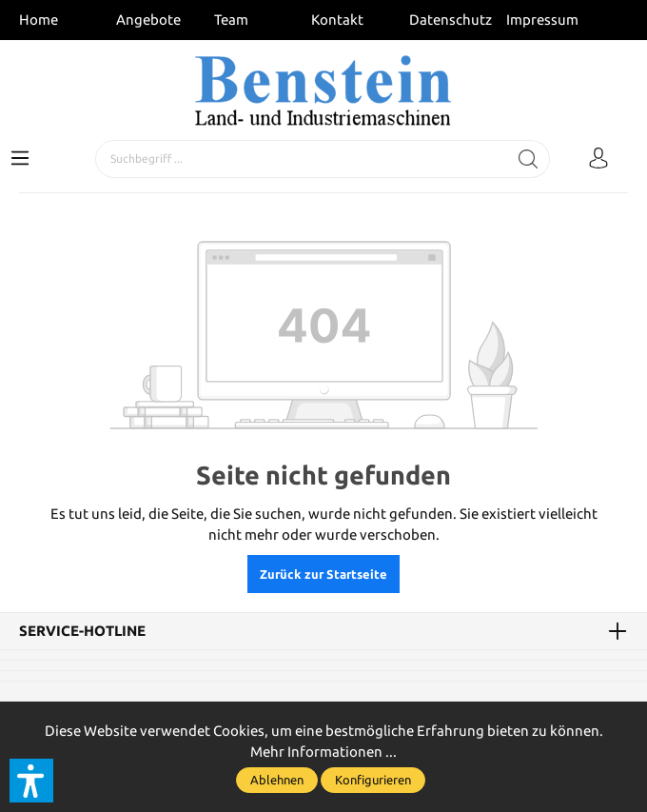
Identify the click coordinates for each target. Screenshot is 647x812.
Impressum (542, 20)
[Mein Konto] (598, 159)
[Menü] (20, 159)
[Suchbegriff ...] (302, 159)
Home (39, 20)
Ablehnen (277, 780)
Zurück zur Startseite (323, 574)
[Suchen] (529, 159)
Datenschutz (451, 20)
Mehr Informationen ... (323, 752)
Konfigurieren (373, 780)
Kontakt (337, 20)
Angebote (148, 20)
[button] (31, 781)
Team (231, 20)
